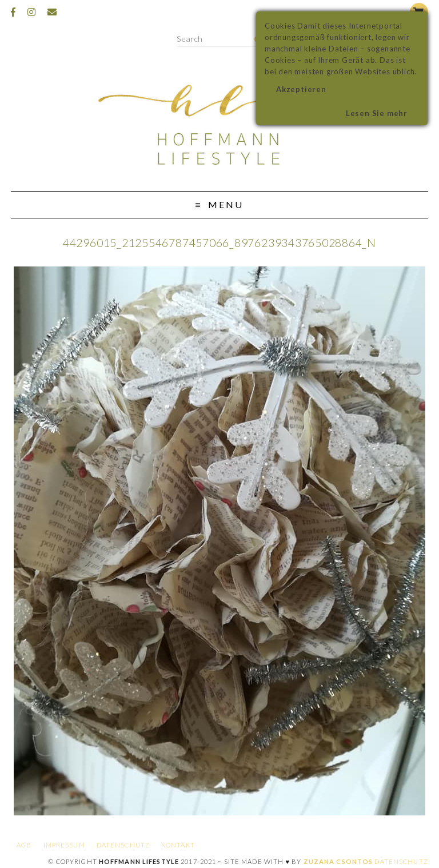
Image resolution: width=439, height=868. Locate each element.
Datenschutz (123, 845)
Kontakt (178, 845)
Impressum (64, 845)
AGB (24, 845)
